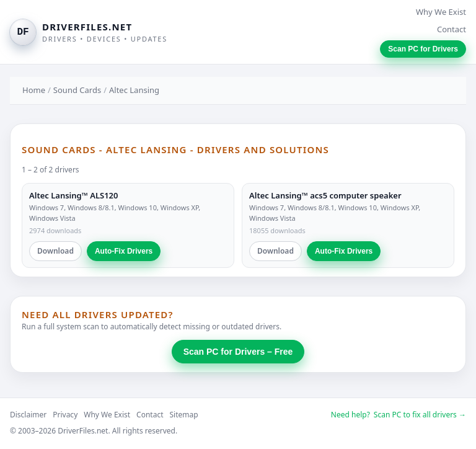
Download (55, 251)
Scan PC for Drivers (423, 49)
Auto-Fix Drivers (124, 251)
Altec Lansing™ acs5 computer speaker (325, 195)
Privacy (65, 415)
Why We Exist (441, 12)
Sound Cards (77, 90)
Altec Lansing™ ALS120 (73, 195)
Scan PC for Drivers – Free (238, 352)
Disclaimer (28, 415)
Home (34, 90)
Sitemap (184, 415)
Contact (452, 29)
